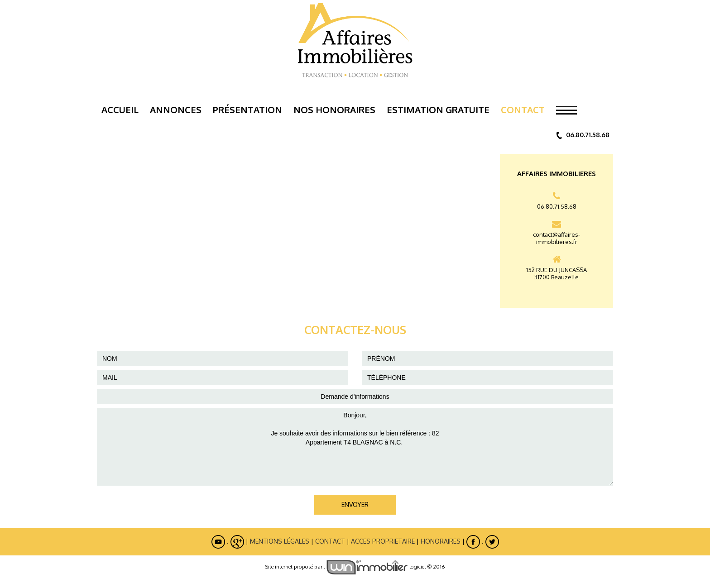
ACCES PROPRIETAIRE (383, 541)
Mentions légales (280, 541)
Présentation (247, 110)
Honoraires (441, 541)
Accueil (120, 110)
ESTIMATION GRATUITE (438, 110)
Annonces (176, 110)
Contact (523, 110)
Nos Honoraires (334, 110)
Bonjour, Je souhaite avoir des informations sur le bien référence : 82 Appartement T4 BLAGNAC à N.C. (355, 447)
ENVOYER (355, 504)
